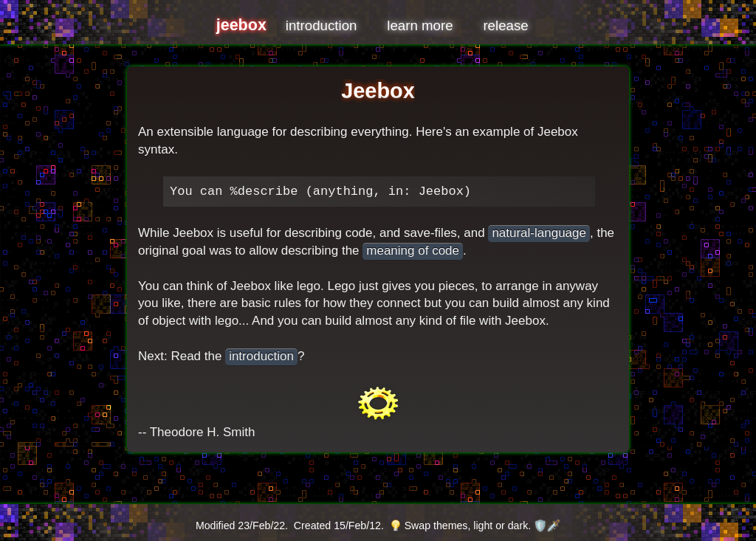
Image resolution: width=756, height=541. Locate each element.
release (505, 25)
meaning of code (413, 251)
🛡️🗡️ (547, 526)
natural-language (539, 233)
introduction (322, 25)
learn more (420, 25)
